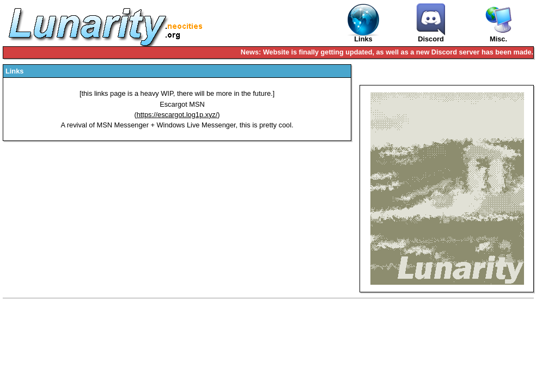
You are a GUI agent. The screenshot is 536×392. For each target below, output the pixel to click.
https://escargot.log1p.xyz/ (177, 115)
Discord (431, 23)
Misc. (498, 39)
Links (363, 23)
